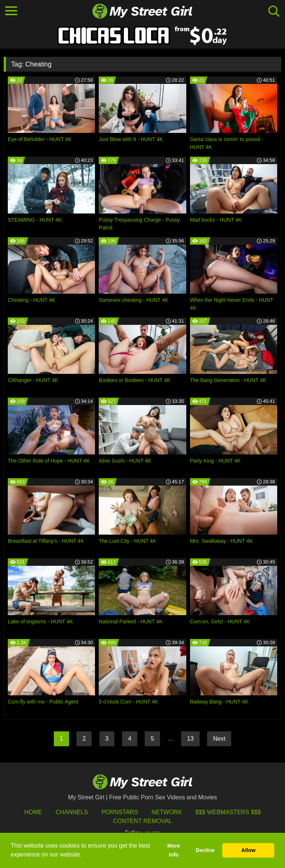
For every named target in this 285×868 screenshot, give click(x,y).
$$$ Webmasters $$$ (228, 812)
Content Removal (143, 821)
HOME (33, 812)
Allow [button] (248, 850)
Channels (72, 812)
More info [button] (174, 850)
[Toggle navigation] (11, 11)
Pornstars (119, 812)
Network (167, 812)
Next (219, 739)
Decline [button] (205, 850)
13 (190, 739)
